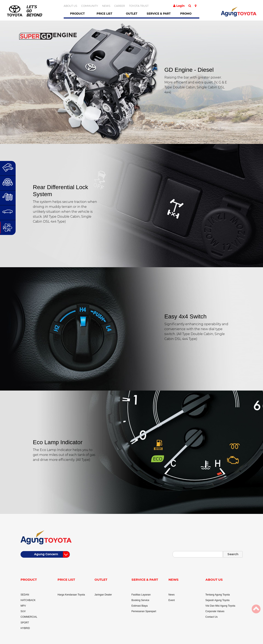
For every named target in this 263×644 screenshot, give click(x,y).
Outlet (132, 14)
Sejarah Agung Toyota (217, 600)
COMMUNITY (90, 6)
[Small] (198, 554)
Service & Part (159, 14)
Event (172, 600)
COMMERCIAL (29, 617)
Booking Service (140, 600)
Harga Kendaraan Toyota (71, 595)
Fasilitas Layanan (141, 595)
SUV (23, 611)
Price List (104, 14)
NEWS (106, 6)
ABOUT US (70, 6)
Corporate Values (215, 611)
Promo (186, 14)
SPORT (25, 623)
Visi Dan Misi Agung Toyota (220, 606)
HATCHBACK (28, 600)
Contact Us (212, 617)
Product (77, 14)
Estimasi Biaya (140, 606)
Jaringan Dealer (103, 595)
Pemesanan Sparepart (144, 611)
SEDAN (25, 595)
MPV (23, 606)
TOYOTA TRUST (139, 6)
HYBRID (25, 628)
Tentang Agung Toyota (218, 595)
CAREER (120, 6)
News (172, 595)
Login (179, 6)
